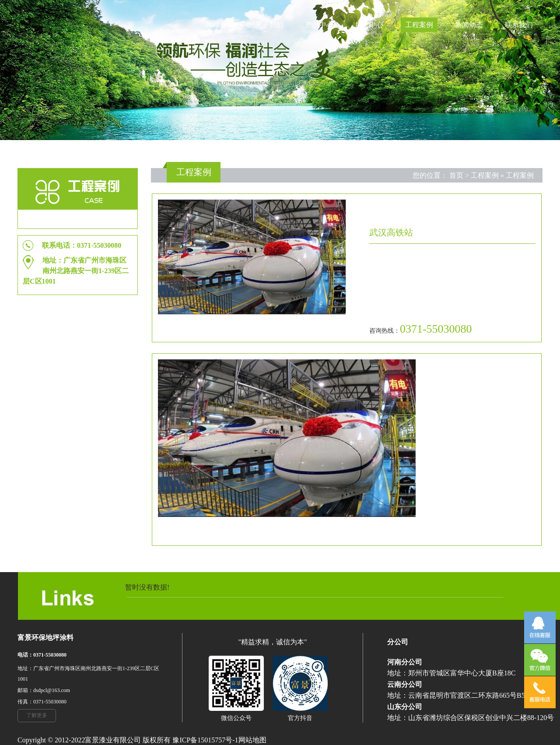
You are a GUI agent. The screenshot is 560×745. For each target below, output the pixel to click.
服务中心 (369, 25)
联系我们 (519, 25)
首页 (456, 175)
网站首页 (220, 25)
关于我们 (269, 25)
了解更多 (37, 715)
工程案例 (419, 25)
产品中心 (319, 25)
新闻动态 (469, 25)
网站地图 (252, 740)
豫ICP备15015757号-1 (205, 740)
